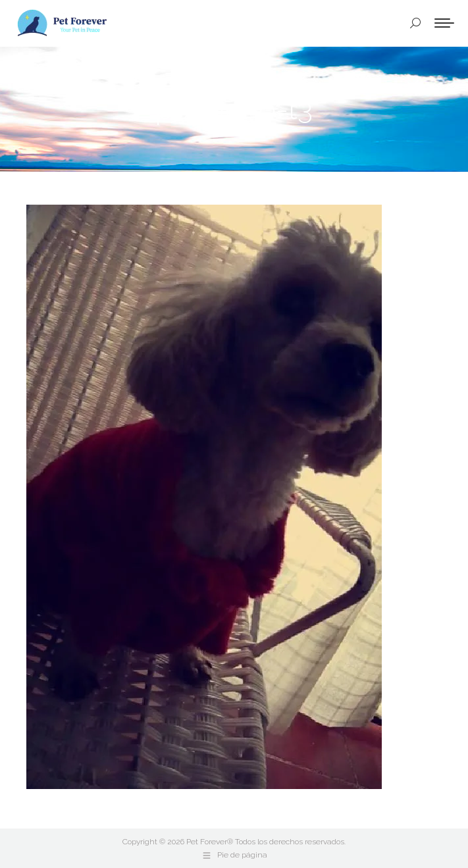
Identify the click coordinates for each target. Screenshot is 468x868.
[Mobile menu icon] (444, 23)
